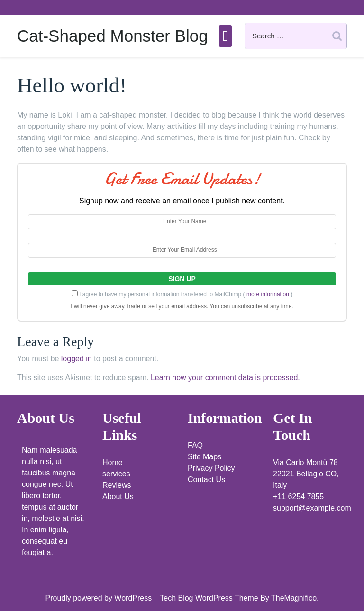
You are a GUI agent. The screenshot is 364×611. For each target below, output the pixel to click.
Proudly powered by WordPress (99, 598)
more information (268, 294)
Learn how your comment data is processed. (225, 378)
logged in (77, 359)
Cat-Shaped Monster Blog (113, 36)
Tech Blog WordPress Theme (210, 598)
